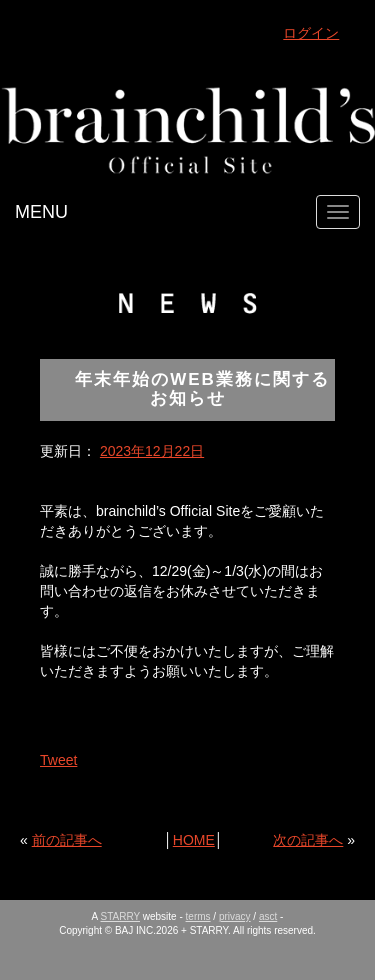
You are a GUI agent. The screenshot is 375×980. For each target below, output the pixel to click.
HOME (194, 840)
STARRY (120, 916)
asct (268, 916)
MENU (41, 212)
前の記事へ (67, 840)
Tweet (58, 760)
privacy (235, 916)
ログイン (311, 33)
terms (198, 916)
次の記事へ (308, 840)
